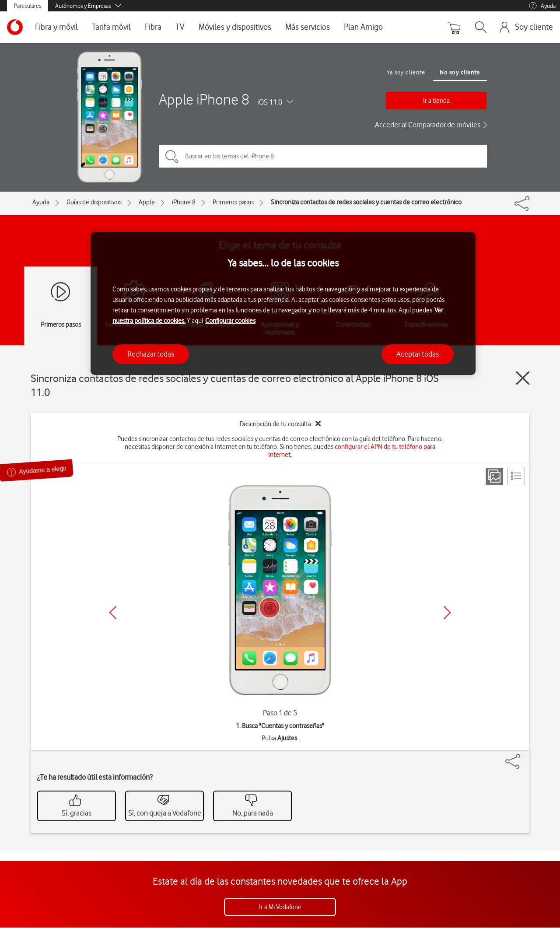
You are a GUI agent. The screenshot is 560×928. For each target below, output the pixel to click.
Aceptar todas (418, 354)
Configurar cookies (230, 321)
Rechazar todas (151, 354)
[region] (283, 303)
